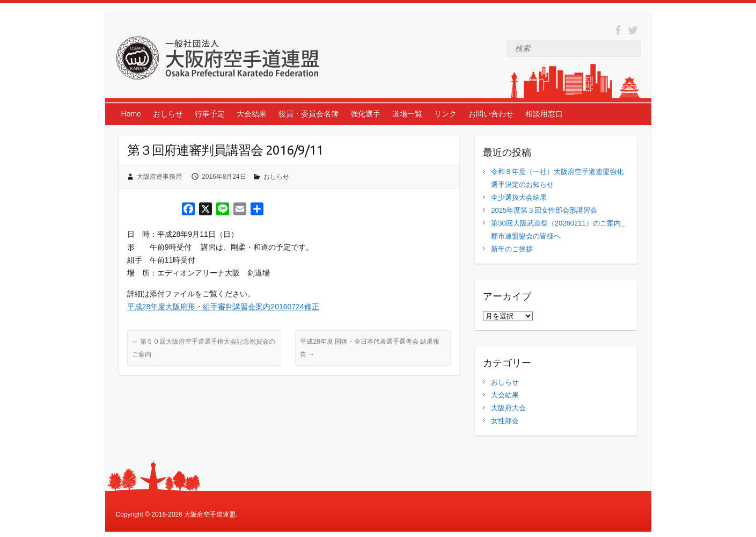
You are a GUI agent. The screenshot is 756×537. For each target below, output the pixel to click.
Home (131, 114)
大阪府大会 (508, 408)
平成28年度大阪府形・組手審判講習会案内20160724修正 (223, 307)
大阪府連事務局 (159, 177)
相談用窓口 (544, 114)
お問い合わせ (491, 114)
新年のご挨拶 (512, 249)
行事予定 (210, 114)
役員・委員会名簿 (309, 114)
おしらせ (168, 114)
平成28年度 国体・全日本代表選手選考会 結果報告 (370, 348)
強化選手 (365, 114)
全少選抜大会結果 (519, 197)
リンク (445, 114)
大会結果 (252, 114)
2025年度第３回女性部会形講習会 (544, 210)
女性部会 (505, 421)
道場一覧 (407, 114)
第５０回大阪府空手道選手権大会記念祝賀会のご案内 (204, 348)
